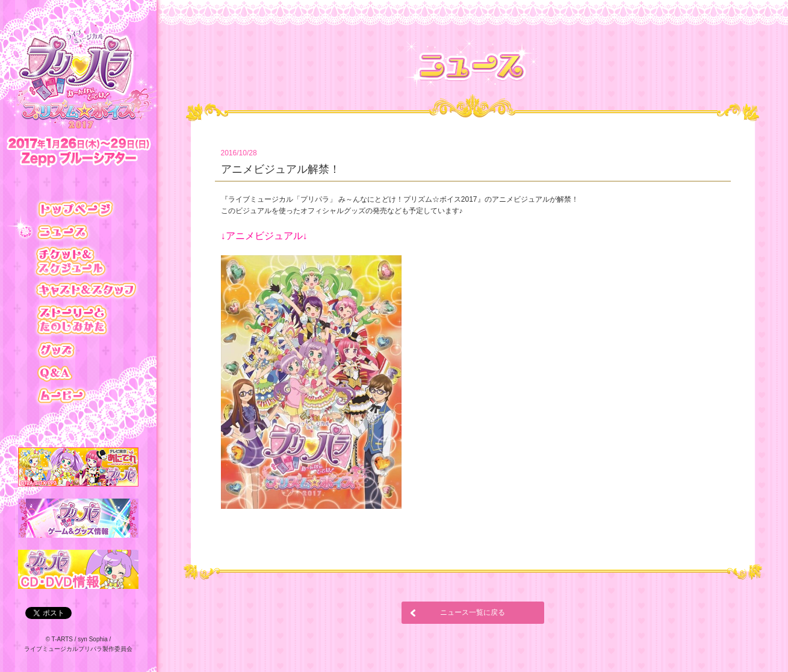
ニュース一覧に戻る (473, 612)
